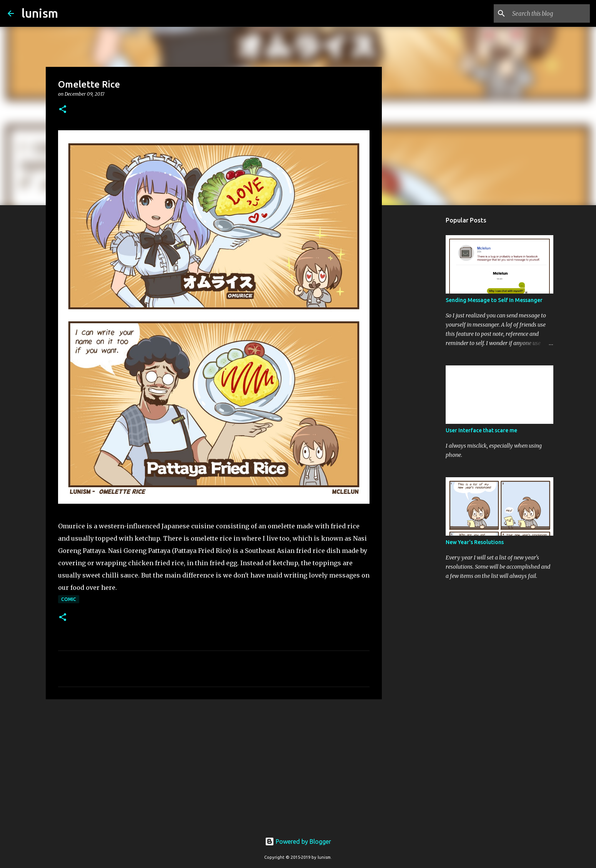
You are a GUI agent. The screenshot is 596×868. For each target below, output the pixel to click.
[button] (63, 110)
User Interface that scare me (481, 430)
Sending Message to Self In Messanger (494, 300)
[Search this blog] (549, 13)
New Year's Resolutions (475, 542)
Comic (69, 599)
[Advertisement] (214, 765)
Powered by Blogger (298, 841)
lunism (40, 13)
